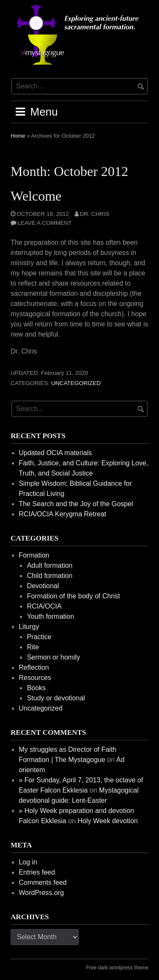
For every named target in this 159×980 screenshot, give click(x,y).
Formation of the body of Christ (73, 596)
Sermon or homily (53, 657)
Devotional (43, 586)
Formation (34, 555)
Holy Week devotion (108, 821)
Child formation (50, 576)
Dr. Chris (94, 214)
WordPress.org (41, 893)
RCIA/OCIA (44, 606)
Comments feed (43, 882)
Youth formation (50, 616)
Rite (33, 647)
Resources (35, 678)
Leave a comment (45, 223)
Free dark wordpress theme (117, 968)
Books (36, 688)
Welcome (36, 196)
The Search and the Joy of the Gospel (76, 504)
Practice (39, 637)
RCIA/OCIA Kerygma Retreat (62, 514)
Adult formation (50, 565)
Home (18, 136)
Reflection (34, 667)
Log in (28, 862)
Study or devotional (56, 698)
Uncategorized (76, 383)
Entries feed (37, 872)
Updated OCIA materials (55, 453)
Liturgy (29, 627)
